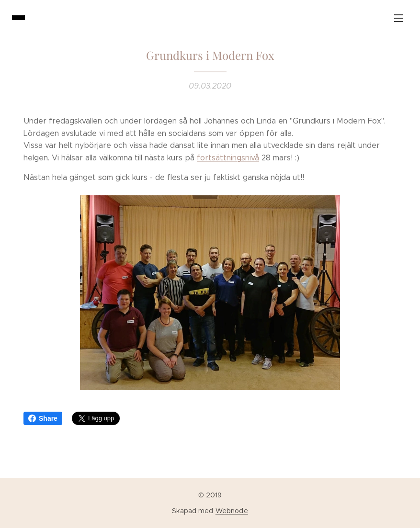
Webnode (232, 511)
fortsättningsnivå (228, 158)
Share (43, 418)
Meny (398, 18)
